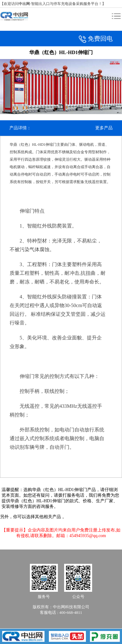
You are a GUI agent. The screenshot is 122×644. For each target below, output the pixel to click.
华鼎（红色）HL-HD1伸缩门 (60, 490)
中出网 (24, 4)
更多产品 (104, 128)
